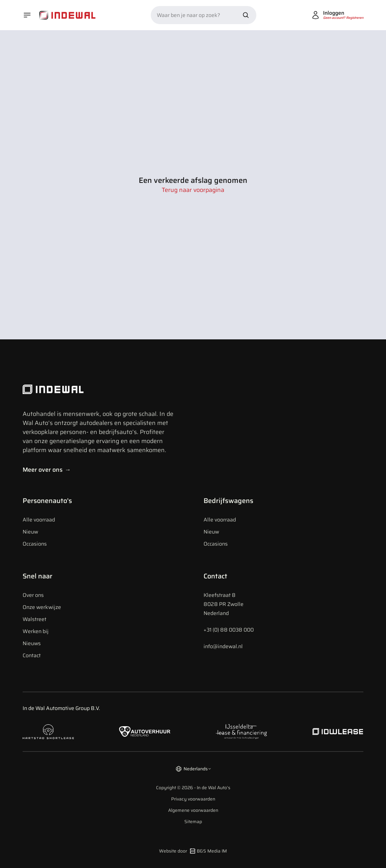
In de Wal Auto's (214, 787)
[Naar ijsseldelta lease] (241, 732)
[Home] (67, 15)
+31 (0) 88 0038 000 (229, 630)
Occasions (35, 544)
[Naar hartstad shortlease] (48, 732)
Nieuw (30, 532)
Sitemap (193, 822)
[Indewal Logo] (98, 390)
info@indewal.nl (223, 646)
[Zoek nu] (246, 15)
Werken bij (36, 631)
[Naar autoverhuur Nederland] (145, 732)
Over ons (33, 595)
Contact (32, 655)
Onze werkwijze (42, 607)
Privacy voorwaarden (193, 799)
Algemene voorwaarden (193, 810)
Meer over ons (47, 470)
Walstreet (34, 619)
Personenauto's (47, 501)
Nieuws (32, 643)
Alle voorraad (39, 520)
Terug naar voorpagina (193, 190)
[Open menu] (27, 15)
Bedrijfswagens (228, 501)
